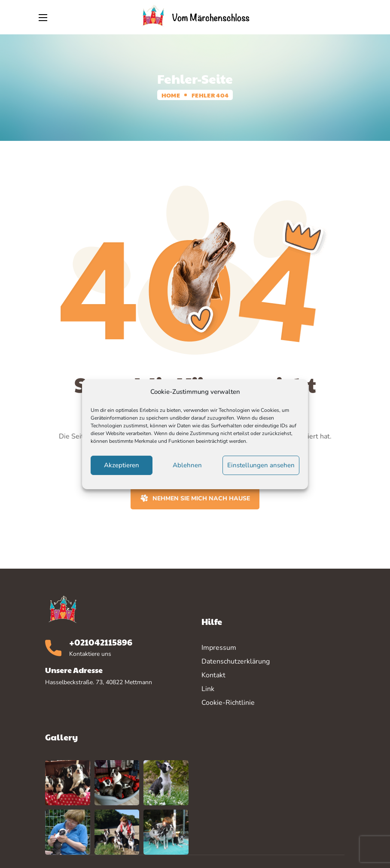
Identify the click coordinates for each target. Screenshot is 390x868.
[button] (347, 17)
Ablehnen (187, 465)
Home (171, 95)
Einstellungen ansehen (261, 465)
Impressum (219, 648)
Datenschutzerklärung (236, 661)
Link (208, 689)
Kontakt (213, 675)
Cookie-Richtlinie (228, 703)
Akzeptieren (122, 465)
